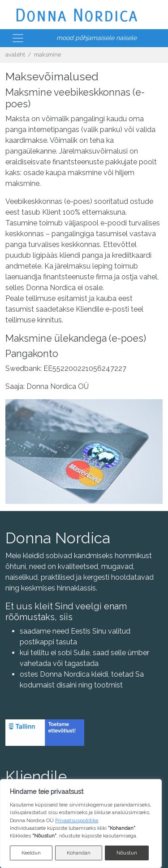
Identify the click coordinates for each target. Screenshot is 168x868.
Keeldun (31, 853)
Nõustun (127, 853)
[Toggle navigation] (18, 38)
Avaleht (15, 55)
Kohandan (79, 853)
